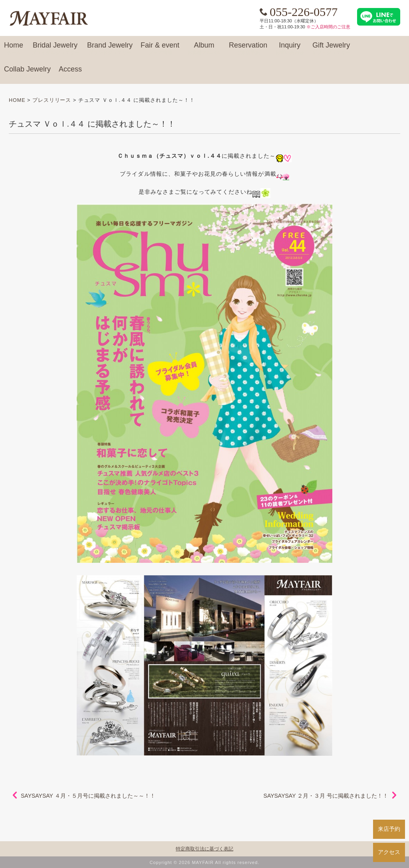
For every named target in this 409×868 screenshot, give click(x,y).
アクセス (389, 852)
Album (204, 49)
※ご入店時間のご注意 (328, 27)
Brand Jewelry (110, 49)
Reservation (248, 49)
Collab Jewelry (27, 73)
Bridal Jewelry (55, 49)
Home (14, 49)
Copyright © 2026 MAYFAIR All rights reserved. (205, 862)
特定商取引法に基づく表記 (204, 849)
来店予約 (389, 829)
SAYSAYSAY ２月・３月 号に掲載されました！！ (326, 796)
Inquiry (290, 49)
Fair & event (160, 49)
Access (70, 73)
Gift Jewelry (331, 49)
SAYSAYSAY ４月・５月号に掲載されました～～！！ (88, 796)
